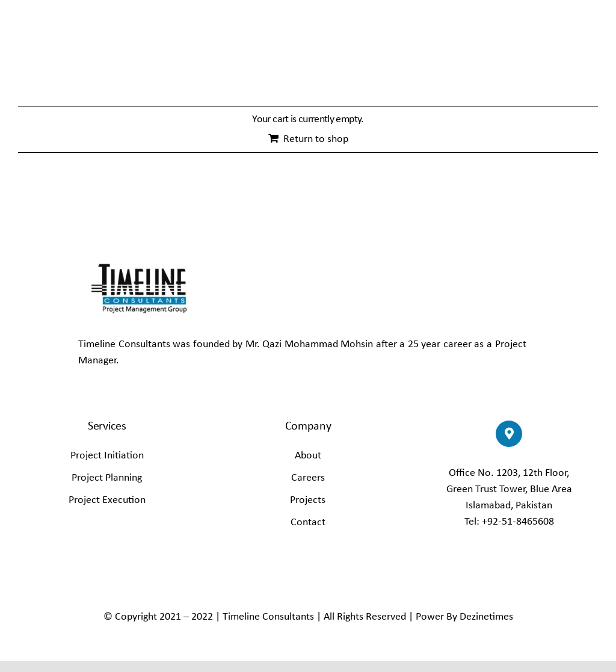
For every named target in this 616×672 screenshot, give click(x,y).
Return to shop (316, 139)
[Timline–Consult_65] (138, 260)
